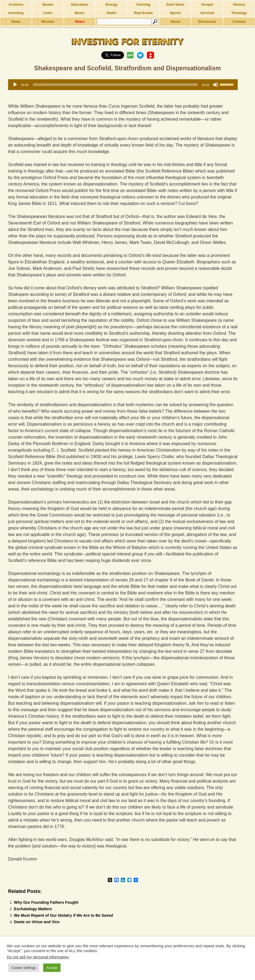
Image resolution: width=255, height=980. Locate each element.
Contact (239, 21)
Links (48, 13)
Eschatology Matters (33, 909)
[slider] (115, 85)
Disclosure (207, 21)
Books (48, 4)
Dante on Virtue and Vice (37, 922)
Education (80, 4)
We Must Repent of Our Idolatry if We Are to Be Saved (64, 915)
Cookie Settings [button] (24, 968)
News (16, 21)
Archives (16, 4)
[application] (123, 85)
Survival (207, 13)
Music (80, 13)
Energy (112, 4)
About (175, 21)
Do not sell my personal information (38, 957)
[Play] (15, 85)
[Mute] (216, 85)
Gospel (207, 4)
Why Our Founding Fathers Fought (46, 902)
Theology (239, 13)
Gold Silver (175, 4)
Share (80, 21)
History (239, 4)
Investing (16, 13)
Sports (175, 13)
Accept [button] (52, 968)
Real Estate (143, 13)
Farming (143, 4)
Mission (48, 21)
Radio (112, 13)
